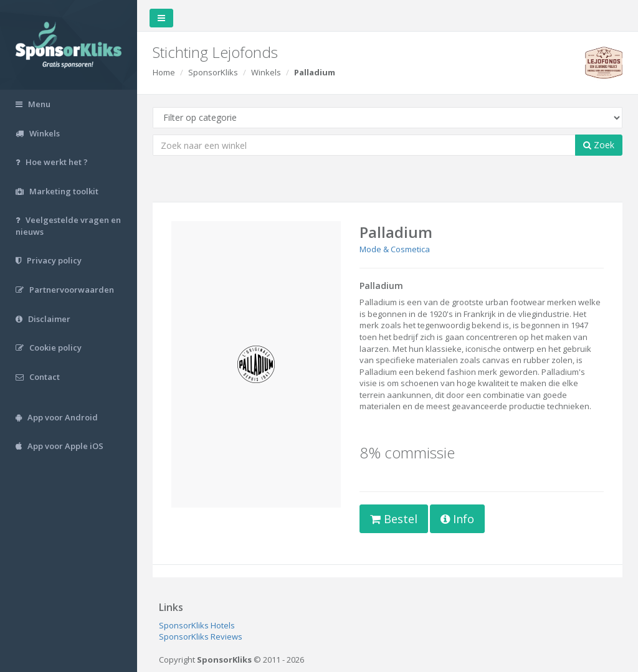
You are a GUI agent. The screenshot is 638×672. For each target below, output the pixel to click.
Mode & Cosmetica (395, 249)
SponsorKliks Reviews (201, 637)
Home (164, 72)
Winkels (266, 72)
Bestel (394, 519)
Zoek (599, 145)
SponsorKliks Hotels (197, 625)
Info (457, 519)
